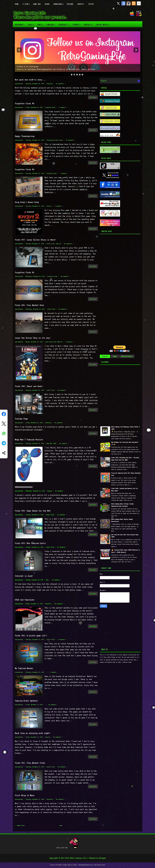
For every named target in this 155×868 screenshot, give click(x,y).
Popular (105, 356)
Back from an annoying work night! (33, 733)
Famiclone (50, 84)
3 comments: (62, 639)
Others (77, 24)
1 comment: (63, 173)
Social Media (103, 24)
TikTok (91, 4)
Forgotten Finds (50, 107)
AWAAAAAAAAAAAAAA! (24, 487)
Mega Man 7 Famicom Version (29, 439)
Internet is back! (24, 576)
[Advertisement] (117, 289)
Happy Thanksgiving (25, 136)
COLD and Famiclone (25, 600)
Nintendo (20, 24)
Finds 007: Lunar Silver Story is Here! (35, 240)
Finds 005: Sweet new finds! (29, 386)
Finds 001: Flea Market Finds (30, 763)
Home (17, 4)
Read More (93, 97)
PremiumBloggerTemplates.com (86, 865)
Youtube (70, 4)
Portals (89, 24)
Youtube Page (21, 419)
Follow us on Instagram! (28, 67)
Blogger (103, 858)
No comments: (60, 84)
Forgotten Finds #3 (25, 103)
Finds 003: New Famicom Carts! (30, 543)
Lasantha (75, 865)
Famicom (52, 24)
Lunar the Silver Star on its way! (33, 338)
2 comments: (62, 107)
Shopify (81, 4)
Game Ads (37, 4)
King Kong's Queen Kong (27, 202)
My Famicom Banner (24, 668)
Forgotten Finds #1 (25, 272)
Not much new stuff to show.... (30, 80)
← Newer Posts (20, 825)
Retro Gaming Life (78, 858)
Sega (32, 24)
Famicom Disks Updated (26, 701)
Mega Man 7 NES (51, 443)
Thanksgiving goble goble (55, 140)
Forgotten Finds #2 (25, 169)
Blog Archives (127, 356)
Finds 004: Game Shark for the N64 (33, 511)
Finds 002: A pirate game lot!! (31, 635)
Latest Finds (51, 244)
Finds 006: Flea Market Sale (29, 305)
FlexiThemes (59, 865)
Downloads (59, 3)
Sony (41, 24)
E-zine (27, 3)
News (47, 580)
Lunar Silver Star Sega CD (54, 342)
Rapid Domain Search (100, 865)
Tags (115, 356)
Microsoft (65, 24)
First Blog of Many (25, 795)
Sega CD (58, 244)
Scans (47, 4)
